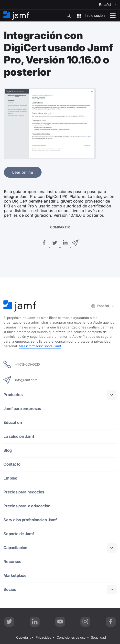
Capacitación (15, 548)
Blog (7, 450)
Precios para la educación (27, 506)
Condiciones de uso (71, 637)
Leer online (23, 172)
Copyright (23, 637)
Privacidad (44, 637)
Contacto (12, 464)
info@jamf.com (20, 380)
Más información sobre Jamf (40, 346)
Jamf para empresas (22, 409)
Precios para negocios (24, 492)
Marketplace (15, 576)
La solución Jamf (19, 436)
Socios (10, 589)
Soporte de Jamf (19, 534)
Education (13, 423)
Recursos (12, 562)
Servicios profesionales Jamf (30, 520)
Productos (13, 395)
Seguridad (98, 637)
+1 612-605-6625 (22, 364)
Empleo (10, 478)
